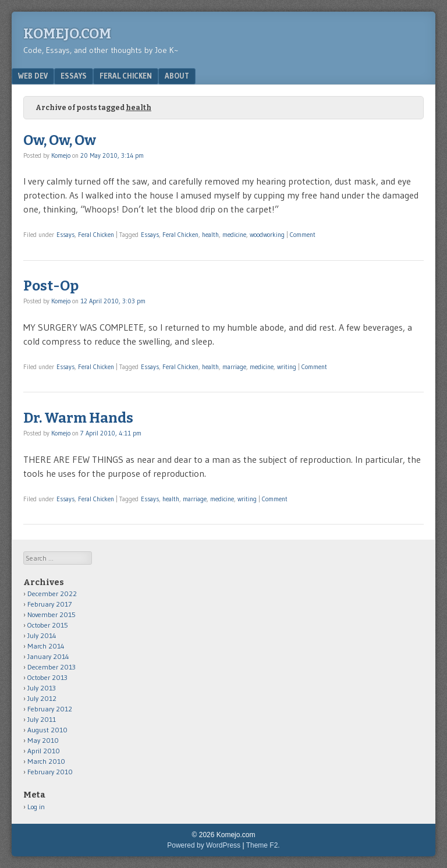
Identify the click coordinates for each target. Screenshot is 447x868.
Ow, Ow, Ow (60, 140)
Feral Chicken (126, 76)
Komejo (61, 155)
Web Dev (33, 76)
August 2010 (47, 730)
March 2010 (46, 761)
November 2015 (52, 614)
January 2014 (48, 656)
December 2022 (52, 594)
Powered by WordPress (204, 845)
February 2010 (50, 772)
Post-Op (51, 286)
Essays (74, 76)
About (177, 76)
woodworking (267, 235)
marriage (234, 367)
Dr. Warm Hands (78, 418)
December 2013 (52, 667)
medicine (234, 235)
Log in (36, 807)
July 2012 (42, 698)
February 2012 (50, 709)
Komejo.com (67, 34)
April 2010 (44, 751)
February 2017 (49, 604)
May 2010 (43, 740)
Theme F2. (263, 845)
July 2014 (42, 635)
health (210, 235)
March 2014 (46, 646)
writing (287, 367)
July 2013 (42, 688)
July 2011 (42, 719)
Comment (303, 235)
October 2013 (47, 677)
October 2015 (48, 625)
